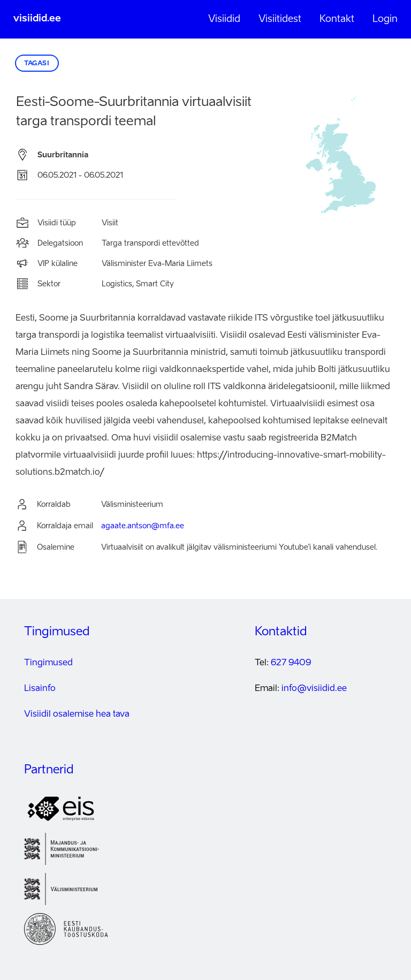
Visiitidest (280, 19)
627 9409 (291, 663)
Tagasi (37, 64)
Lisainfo (40, 689)
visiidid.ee (37, 19)
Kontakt (337, 19)
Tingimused (48, 663)
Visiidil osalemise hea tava (77, 715)
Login (385, 19)
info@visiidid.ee (314, 689)
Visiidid (224, 19)
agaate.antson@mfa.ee (143, 526)
